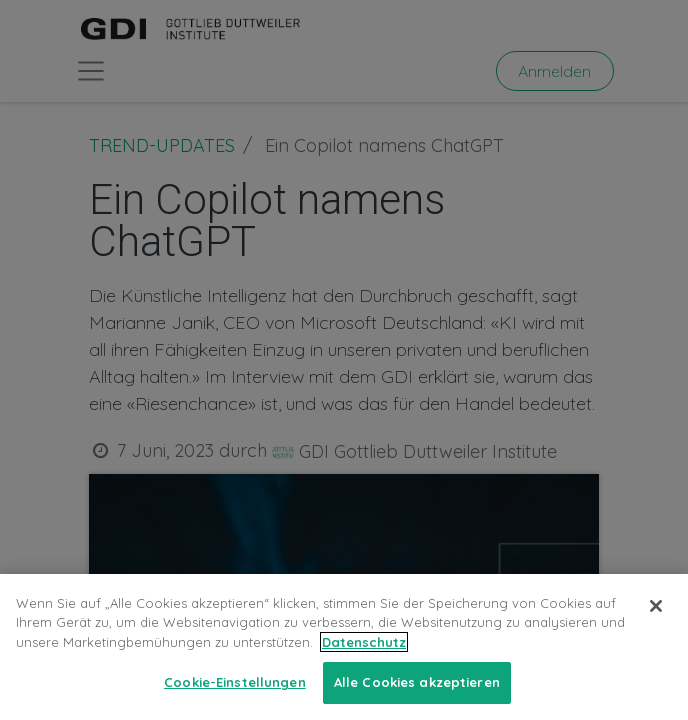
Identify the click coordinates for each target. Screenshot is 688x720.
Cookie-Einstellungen (235, 699)
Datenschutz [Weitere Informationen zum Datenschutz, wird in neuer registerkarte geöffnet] (364, 659)
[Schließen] (656, 623)
